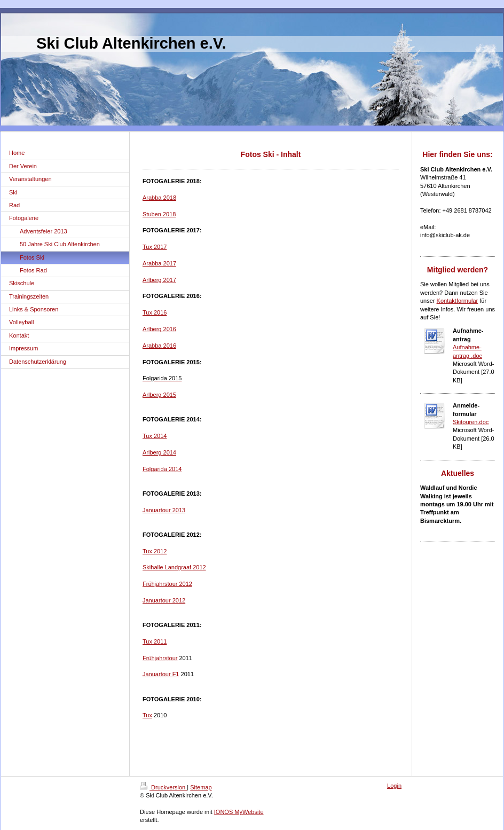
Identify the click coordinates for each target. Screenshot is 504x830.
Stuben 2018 (159, 214)
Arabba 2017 (159, 263)
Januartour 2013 (164, 510)
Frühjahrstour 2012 (167, 584)
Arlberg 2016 (159, 329)
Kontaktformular (458, 301)
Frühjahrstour (160, 658)
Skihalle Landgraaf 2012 (174, 567)
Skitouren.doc (471, 422)
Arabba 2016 (159, 346)
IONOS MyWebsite (239, 812)
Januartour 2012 (164, 600)
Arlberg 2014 (159, 452)
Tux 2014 (155, 436)
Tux (147, 715)
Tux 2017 (155, 247)
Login (394, 786)
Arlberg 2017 (159, 280)
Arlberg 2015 (159, 395)
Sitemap (201, 787)
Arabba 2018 (159, 198)
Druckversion (163, 787)
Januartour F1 (161, 674)
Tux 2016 (155, 312)
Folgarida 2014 (162, 469)
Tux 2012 (155, 551)
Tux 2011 (155, 641)
